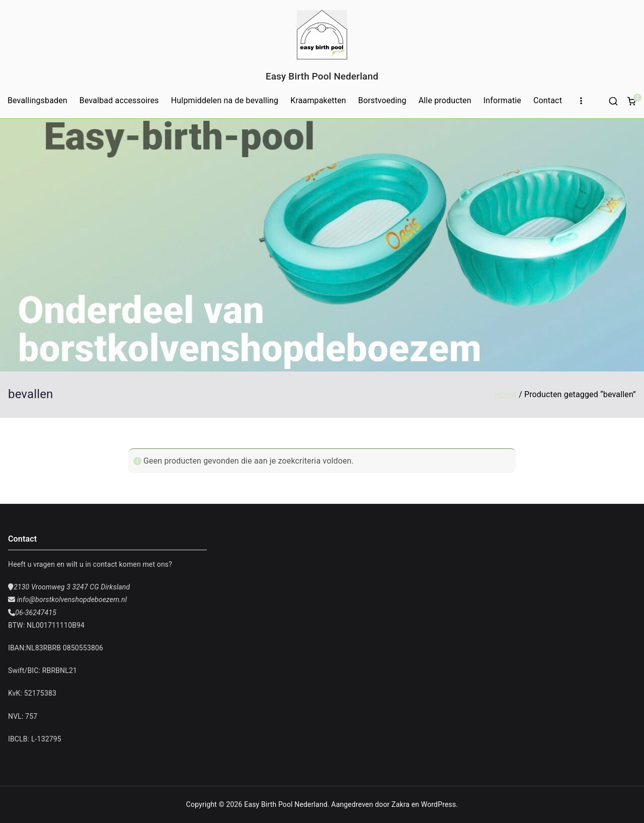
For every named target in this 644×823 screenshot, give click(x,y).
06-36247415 (36, 613)
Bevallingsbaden (37, 100)
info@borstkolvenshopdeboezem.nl (71, 600)
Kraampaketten (318, 100)
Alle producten (445, 100)
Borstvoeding (382, 100)
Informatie (502, 100)
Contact (548, 100)
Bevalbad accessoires (119, 100)
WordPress (438, 804)
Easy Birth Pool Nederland (322, 76)
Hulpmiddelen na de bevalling (225, 100)
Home (506, 394)
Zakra (400, 804)
